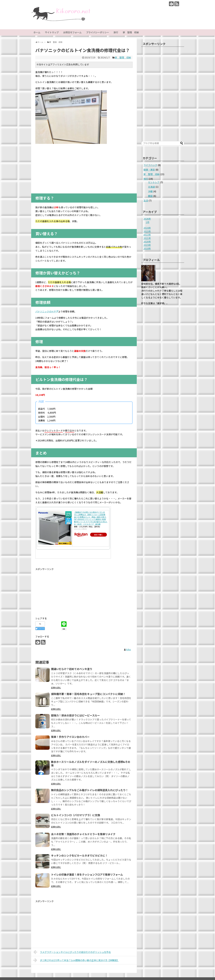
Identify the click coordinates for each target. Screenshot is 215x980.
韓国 (150, 196)
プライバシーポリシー (98, 32)
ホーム (37, 32)
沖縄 (150, 191)
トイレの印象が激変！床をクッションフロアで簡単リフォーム (87, 874)
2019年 (147, 245)
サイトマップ (52, 32)
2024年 (147, 228)
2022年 (147, 235)
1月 (148, 222)
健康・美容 (149, 170)
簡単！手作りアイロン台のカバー (70, 737)
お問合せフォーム (72, 32)
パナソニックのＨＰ (47, 311)
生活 (146, 200)
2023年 (147, 231)
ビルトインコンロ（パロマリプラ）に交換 (76, 815)
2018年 (147, 248)
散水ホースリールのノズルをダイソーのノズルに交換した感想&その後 (91, 763)
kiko (129, 649)
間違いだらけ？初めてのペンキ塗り (72, 669)
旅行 (116, 32)
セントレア (154, 182)
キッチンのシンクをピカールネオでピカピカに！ (79, 855)
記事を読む (56, 688)
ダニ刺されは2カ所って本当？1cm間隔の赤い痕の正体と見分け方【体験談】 (76, 960)
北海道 (151, 187)
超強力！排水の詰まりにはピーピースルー (75, 715)
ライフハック (150, 165)
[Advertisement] (84, 168)
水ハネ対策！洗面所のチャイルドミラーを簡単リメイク (83, 834)
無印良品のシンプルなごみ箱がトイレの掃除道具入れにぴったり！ (90, 790)
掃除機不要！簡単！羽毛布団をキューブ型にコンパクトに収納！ (88, 694)
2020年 (147, 242)
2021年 (147, 238)
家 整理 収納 (131, 32)
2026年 (147, 219)
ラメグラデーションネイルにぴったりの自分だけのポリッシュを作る (72, 952)
